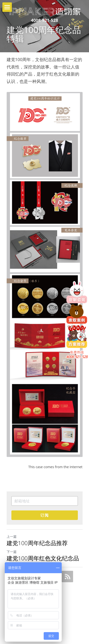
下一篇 (12, 552)
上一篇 (12, 536)
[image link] (44, 9)
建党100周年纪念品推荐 (37, 543)
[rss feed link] (67, 577)
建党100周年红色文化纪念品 (43, 558)
